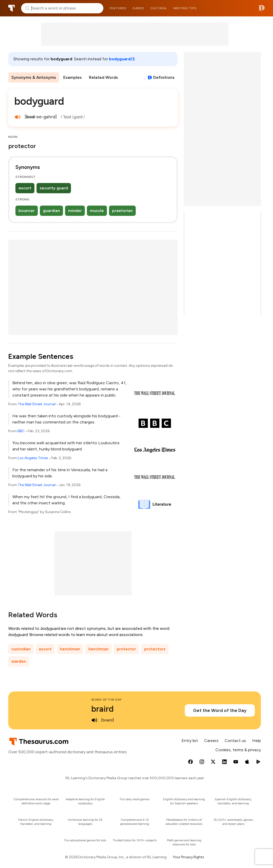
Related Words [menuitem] (103, 77)
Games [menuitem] (138, 8)
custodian (21, 649)
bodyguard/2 (122, 59)
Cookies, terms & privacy (238, 750)
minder (75, 211)
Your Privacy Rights (188, 857)
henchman (98, 649)
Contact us (235, 741)
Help (257, 741)
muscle (97, 211)
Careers (211, 741)
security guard (54, 188)
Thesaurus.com (12, 8)
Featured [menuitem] (118, 8)
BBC (21, 431)
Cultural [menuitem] (159, 8)
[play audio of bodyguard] (17, 117)
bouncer (27, 211)
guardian (51, 211)
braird (102, 709)
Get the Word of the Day (220, 710)
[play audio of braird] (94, 720)
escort (25, 188)
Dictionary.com (262, 8)
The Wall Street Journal (37, 404)
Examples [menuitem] (72, 77)
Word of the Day (107, 700)
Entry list (190, 741)
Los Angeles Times (33, 458)
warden (19, 661)
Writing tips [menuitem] (185, 8)
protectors (155, 649)
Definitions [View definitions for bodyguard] (164, 77)
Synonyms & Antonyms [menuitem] (34, 77)
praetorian (122, 211)
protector (126, 649)
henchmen (70, 649)
